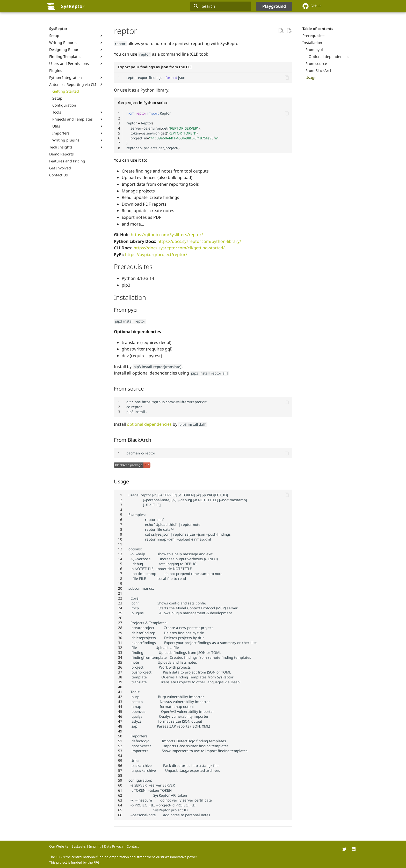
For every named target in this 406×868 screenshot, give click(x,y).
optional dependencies (149, 424)
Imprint (95, 846)
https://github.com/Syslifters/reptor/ (167, 235)
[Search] (221, 6)
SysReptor (58, 29)
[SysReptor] (51, 6)
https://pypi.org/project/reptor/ (156, 255)
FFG (96, 862)
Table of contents (318, 29)
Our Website (59, 846)
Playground (274, 6)
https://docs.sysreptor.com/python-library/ (199, 241)
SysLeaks (79, 846)
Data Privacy (114, 846)
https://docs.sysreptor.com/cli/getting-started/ (179, 248)
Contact (133, 846)
